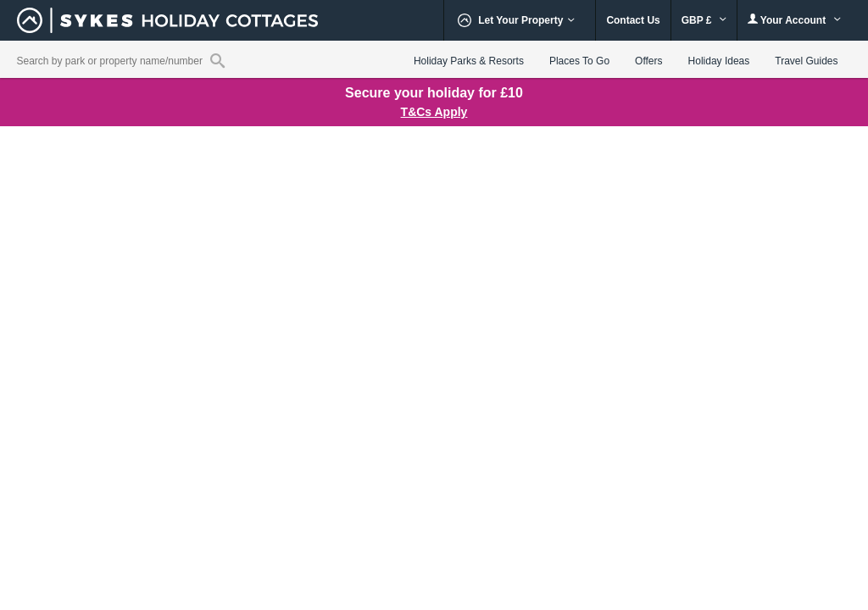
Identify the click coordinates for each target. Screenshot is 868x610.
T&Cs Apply (434, 112)
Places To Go (579, 61)
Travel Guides (806, 61)
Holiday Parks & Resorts (469, 61)
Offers (648, 61)
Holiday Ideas (719, 61)
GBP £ (704, 20)
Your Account (794, 20)
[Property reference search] (217, 60)
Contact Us (633, 20)
